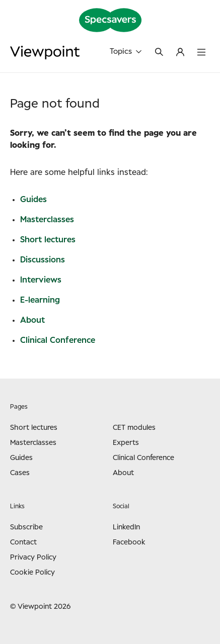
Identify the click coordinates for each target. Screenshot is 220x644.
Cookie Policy (32, 573)
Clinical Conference (58, 340)
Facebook (129, 542)
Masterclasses (47, 220)
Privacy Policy (33, 558)
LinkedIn (126, 527)
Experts (126, 443)
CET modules (134, 428)
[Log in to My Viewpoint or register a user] (180, 53)
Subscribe (26, 527)
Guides (33, 200)
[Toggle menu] (201, 53)
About (32, 320)
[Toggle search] (159, 53)
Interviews (41, 280)
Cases (20, 473)
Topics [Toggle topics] (126, 52)
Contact (23, 542)
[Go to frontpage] (45, 53)
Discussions (43, 260)
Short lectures (48, 240)
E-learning (40, 300)
